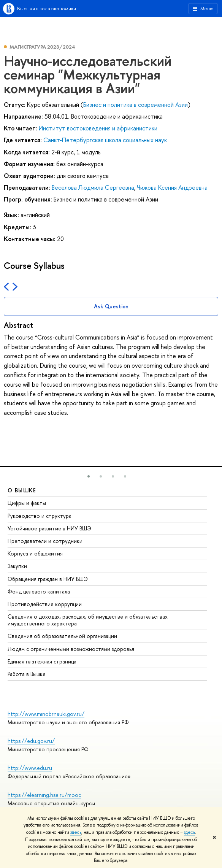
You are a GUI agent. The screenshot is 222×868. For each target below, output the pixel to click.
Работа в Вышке (27, 674)
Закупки (17, 566)
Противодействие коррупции (45, 604)
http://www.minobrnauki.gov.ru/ (46, 714)
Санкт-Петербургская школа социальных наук (105, 140)
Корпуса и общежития (35, 553)
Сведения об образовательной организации (62, 636)
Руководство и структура (40, 516)
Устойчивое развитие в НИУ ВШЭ (49, 528)
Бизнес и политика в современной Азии (136, 105)
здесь (76, 832)
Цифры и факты (27, 503)
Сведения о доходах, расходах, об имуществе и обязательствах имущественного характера (88, 620)
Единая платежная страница (42, 661)
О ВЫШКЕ (22, 490)
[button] (89, 476)
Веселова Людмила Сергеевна (93, 187)
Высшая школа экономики (47, 8)
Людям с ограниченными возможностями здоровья (71, 649)
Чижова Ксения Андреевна (172, 187)
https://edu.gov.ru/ (31, 741)
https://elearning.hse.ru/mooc (44, 795)
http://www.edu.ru (30, 768)
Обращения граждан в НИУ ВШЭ (48, 579)
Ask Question (111, 306)
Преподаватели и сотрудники (45, 541)
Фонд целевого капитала (39, 591)
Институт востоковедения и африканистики (98, 128)
